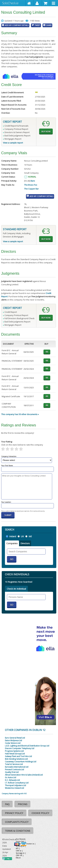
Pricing (23, 804)
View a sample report (13, 143)
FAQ (7, 804)
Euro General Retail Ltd (15, 738)
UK (22, 536)
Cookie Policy (40, 813)
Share (49, 25)
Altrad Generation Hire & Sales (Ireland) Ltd (24, 775)
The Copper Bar (31, 189)
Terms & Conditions (18, 831)
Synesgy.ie (20, 853)
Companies (12, 543)
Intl (30, 536)
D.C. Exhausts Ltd (12, 780)
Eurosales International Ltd (17, 767)
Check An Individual (16, 589)
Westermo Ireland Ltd (14, 788)
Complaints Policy (17, 822)
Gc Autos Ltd (11, 777)
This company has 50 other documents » (20, 414)
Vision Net (20, 841)
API (17, 848)
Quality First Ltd (12, 772)
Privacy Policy (14, 813)
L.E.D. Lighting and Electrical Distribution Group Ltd (27, 746)
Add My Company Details (17, 25)
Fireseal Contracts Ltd (14, 770)
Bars (33, 181)
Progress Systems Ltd (14, 751)
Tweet (37, 25)
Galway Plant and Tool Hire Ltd (18, 756)
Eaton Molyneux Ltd (13, 740)
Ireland (13, 536)
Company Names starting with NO (14, 794)
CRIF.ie (19, 851)
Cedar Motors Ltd (13, 743)
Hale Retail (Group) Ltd (15, 754)
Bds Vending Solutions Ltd (16, 759)
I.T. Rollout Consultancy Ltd (17, 783)
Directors (25, 543)
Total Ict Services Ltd (14, 764)
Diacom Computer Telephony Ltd (20, 748)
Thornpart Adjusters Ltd (15, 785)
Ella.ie (18, 858)
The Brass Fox (31, 185)
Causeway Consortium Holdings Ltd (21, 762)
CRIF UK (19, 855)
